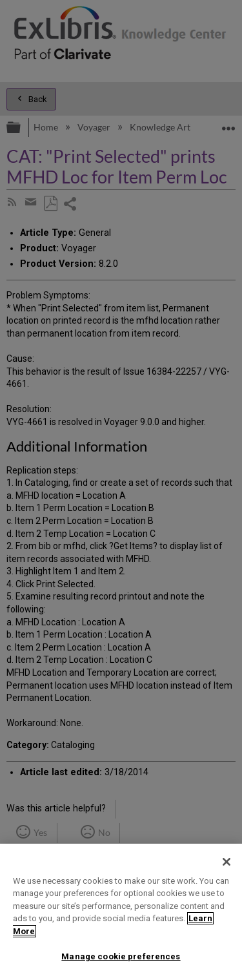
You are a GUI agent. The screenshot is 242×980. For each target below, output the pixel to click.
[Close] (227, 862)
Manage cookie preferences (121, 956)
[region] (121, 912)
